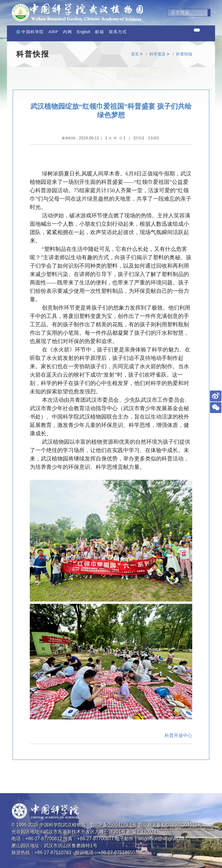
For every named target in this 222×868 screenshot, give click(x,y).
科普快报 (184, 54)
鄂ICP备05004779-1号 (114, 825)
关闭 (153, 138)
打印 (139, 138)
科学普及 (158, 54)
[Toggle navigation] (197, 30)
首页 (135, 54)
